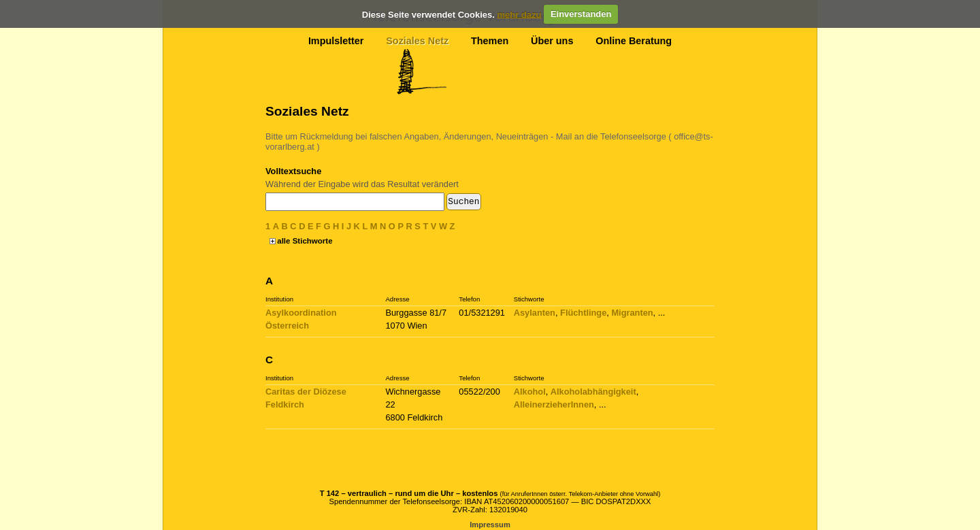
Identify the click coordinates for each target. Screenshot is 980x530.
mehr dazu (519, 14)
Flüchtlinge (583, 313)
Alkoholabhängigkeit (593, 392)
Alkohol (530, 392)
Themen (490, 41)
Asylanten (535, 313)
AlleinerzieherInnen (554, 404)
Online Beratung (634, 41)
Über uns (552, 41)
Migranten (632, 313)
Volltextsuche (293, 171)
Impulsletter (336, 41)
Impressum (490, 525)
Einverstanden (581, 14)
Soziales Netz (417, 41)
